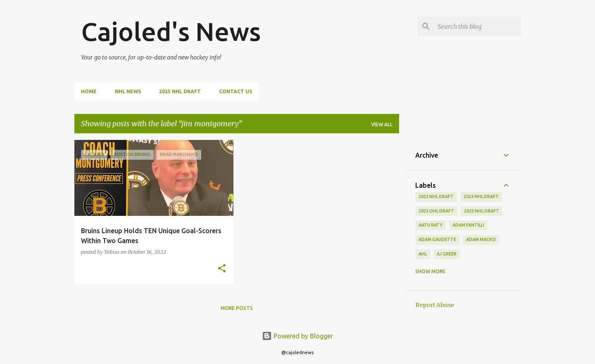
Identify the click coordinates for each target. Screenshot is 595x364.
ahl (423, 254)
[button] (222, 269)
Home (89, 91)
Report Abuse (435, 305)
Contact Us (236, 91)
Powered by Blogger (297, 336)
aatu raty (431, 225)
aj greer (447, 254)
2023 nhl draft (481, 196)
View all (382, 124)
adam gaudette (437, 239)
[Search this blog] (478, 26)
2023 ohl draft (436, 211)
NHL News (128, 91)
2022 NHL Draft (436, 196)
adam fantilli (468, 225)
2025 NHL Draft (180, 91)
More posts (237, 308)
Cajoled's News (171, 31)
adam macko (481, 239)
